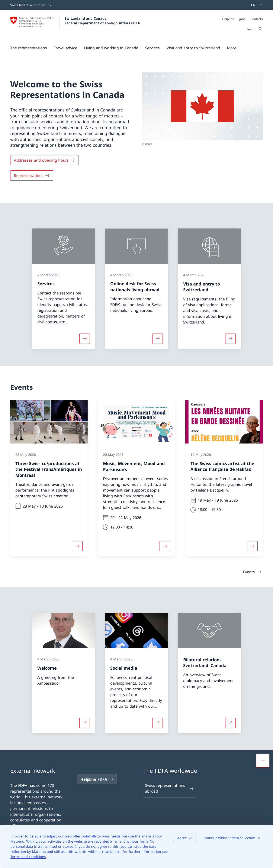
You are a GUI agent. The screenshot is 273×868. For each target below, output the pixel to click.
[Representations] (32, 176)
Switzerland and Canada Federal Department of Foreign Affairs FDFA (102, 21)
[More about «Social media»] (157, 723)
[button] (29, 48)
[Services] (152, 48)
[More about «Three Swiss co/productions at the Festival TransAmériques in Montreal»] (77, 546)
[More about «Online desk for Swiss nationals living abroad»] (157, 338)
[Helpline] (228, 19)
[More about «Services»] (84, 338)
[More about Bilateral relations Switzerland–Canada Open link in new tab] (231, 723)
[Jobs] (242, 19)
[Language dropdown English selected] (255, 5)
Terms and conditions (28, 857)
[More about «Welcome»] (84, 723)
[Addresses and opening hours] (44, 160)
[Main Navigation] (133, 48)
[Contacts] (257, 19)
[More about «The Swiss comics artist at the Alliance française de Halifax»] (252, 546)
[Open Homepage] (75, 25)
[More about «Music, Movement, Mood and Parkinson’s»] (165, 546)
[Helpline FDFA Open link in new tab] (97, 779)
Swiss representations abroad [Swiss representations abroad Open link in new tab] (170, 788)
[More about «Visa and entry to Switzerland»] (231, 338)
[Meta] (243, 19)
